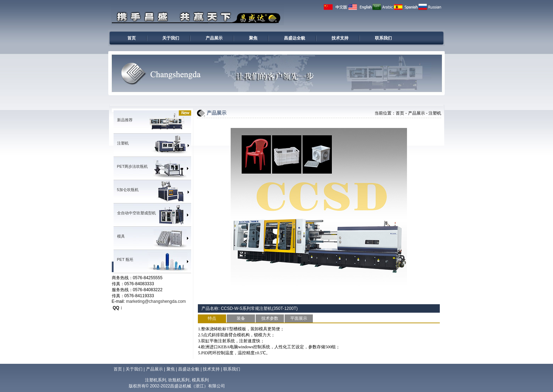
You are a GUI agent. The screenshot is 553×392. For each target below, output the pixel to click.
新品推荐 (125, 120)
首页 (132, 38)
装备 (241, 318)
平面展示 (299, 318)
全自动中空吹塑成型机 (136, 213)
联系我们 (383, 38)
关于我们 (171, 38)
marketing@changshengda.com (156, 301)
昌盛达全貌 (294, 38)
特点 (212, 318)
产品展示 (214, 38)
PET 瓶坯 (125, 259)
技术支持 (340, 38)
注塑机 (123, 143)
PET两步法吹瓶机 (132, 166)
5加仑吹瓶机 (128, 190)
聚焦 (253, 38)
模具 (121, 236)
